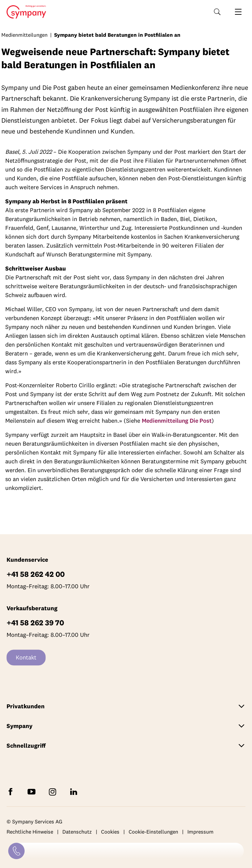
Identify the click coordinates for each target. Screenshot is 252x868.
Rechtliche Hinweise (30, 832)
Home (24, 12)
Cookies (110, 832)
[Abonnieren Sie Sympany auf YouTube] (33, 791)
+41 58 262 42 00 (36, 574)
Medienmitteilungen (24, 35)
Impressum (200, 832)
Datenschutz (77, 832)
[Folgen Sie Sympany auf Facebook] (12, 791)
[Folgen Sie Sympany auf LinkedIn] (75, 791)
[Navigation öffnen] (238, 12)
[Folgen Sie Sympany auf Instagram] (54, 791)
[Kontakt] (16, 851)
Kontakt (26, 657)
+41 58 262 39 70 (35, 623)
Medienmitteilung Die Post (177, 421)
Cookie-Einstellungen (153, 832)
